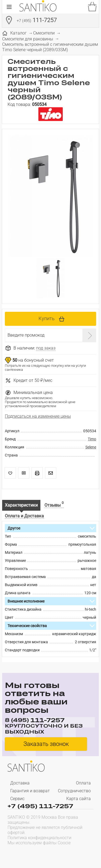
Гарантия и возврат (30, 791)
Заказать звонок (46, 744)
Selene (91, 447)
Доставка (20, 783)
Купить (47, 318)
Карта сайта (79, 799)
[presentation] (42, 853)
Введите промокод (26, 335)
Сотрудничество (74, 791)
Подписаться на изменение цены (38, 416)
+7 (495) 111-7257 (40, 806)
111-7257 (37, 21)
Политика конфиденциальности (39, 838)
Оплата (83, 783)
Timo (92, 439)
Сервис (17, 799)
